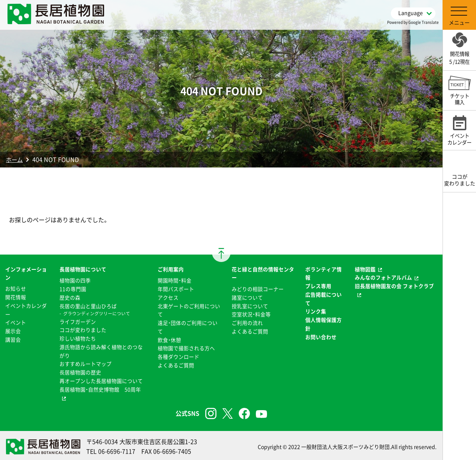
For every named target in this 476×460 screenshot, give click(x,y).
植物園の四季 (75, 280)
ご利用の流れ (247, 322)
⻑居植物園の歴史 (80, 371)
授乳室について (250, 305)
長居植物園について (83, 269)
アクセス (168, 297)
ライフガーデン (78, 321)
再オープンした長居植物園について (101, 379)
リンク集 (316, 311)
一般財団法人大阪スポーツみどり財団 (345, 444)
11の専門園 (73, 288)
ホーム (15, 159)
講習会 (13, 339)
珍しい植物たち (78, 338)
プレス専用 (318, 285)
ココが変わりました (83, 329)
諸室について (247, 297)
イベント (16, 322)
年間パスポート (176, 288)
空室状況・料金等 (251, 314)
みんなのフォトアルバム (383, 277)
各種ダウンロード (178, 355)
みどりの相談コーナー (258, 288)
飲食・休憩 (169, 339)
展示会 (13, 330)
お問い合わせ (321, 336)
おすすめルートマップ (86, 362)
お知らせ (16, 288)
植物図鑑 (365, 269)
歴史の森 (70, 297)
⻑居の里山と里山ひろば (88, 305)
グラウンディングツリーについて (97, 313)
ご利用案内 (171, 269)
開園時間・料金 (175, 280)
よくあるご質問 (176, 364)
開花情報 (16, 297)
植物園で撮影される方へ (186, 347)
